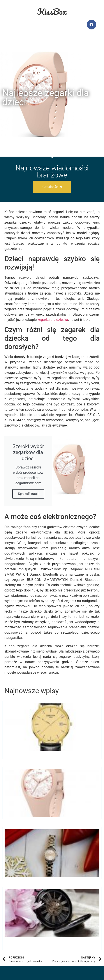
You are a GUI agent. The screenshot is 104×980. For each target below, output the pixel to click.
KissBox (52, 11)
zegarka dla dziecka (53, 320)
